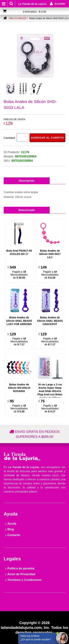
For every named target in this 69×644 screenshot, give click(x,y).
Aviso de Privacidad (21, 574)
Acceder (60, 4)
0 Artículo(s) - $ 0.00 (34, 12)
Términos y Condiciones (24, 580)
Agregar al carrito (47, 138)
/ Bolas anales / (18, 18)
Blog (11, 529)
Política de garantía (21, 568)
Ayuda (12, 524)
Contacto (14, 535)
